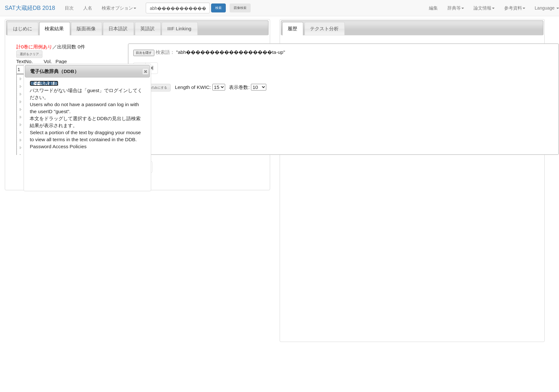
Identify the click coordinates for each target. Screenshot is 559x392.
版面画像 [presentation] (86, 29)
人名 (88, 8)
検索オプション (119, 8)
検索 (218, 8)
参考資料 (515, 8)
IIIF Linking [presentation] (179, 29)
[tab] (23, 28)
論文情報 (484, 8)
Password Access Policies (58, 146)
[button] (21, 79)
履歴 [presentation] (292, 29)
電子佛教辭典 (44, 83)
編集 (433, 8)
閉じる (145, 71)
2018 (49, 8)
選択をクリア (29, 54)
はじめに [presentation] (23, 29)
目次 (69, 8)
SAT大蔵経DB (23, 8)
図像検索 (240, 8)
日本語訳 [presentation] (118, 29)
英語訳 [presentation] (147, 29)
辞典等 (456, 8)
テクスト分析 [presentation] (324, 29)
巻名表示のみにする (153, 87)
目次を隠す (144, 53)
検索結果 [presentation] (54, 29)
